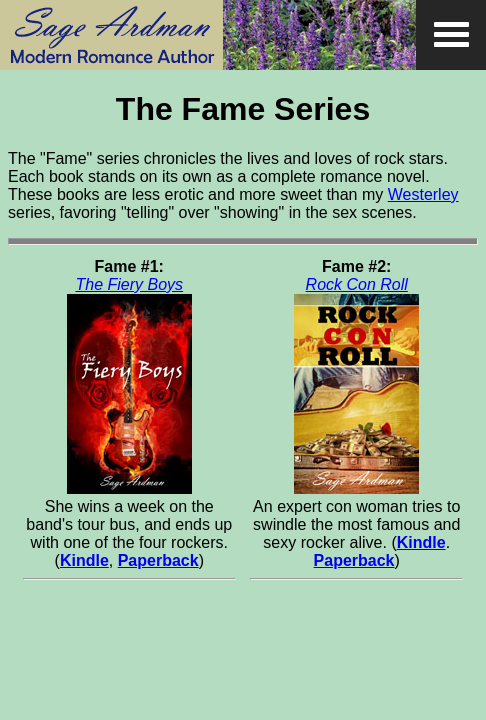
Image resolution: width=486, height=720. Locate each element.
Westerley (423, 194)
